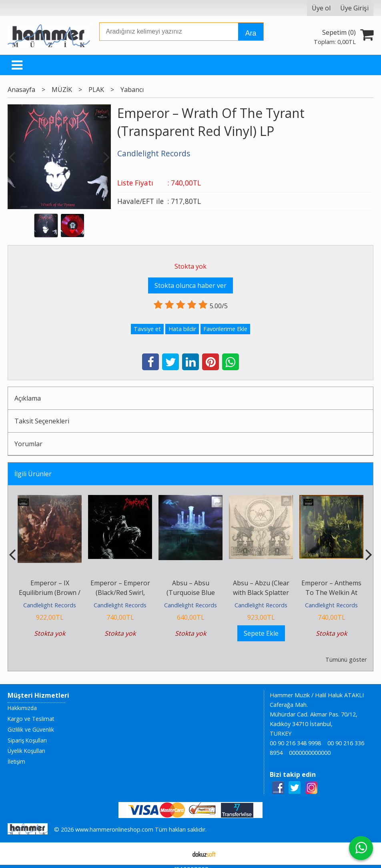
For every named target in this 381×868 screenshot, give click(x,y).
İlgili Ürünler (33, 474)
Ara (251, 33)
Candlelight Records (50, 605)
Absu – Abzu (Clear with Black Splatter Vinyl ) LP (261, 593)
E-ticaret (178, 854)
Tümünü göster (346, 659)
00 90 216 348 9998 (295, 743)
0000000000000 (310, 753)
